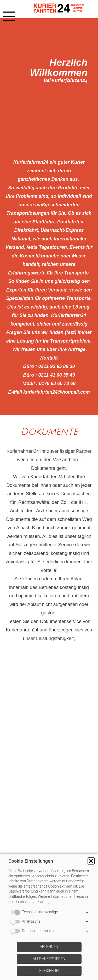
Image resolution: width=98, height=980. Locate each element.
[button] (91, 861)
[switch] (16, 912)
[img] (61, 9)
